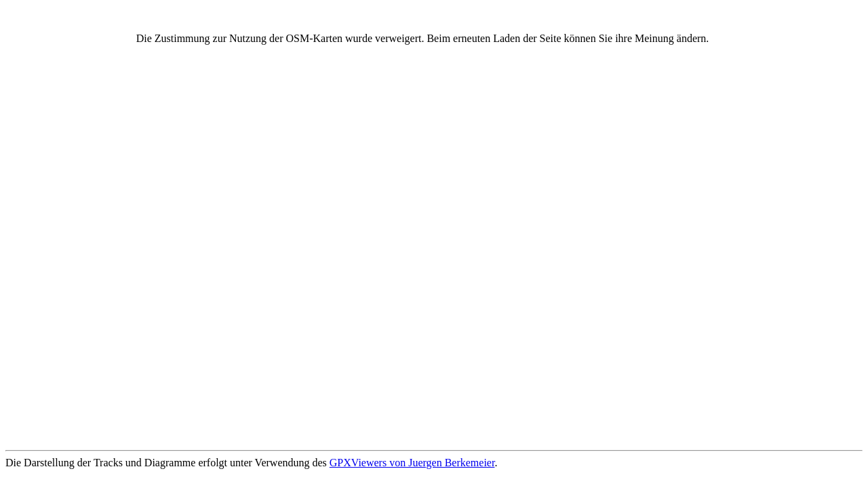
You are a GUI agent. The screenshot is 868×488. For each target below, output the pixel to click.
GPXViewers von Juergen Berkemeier (412, 463)
